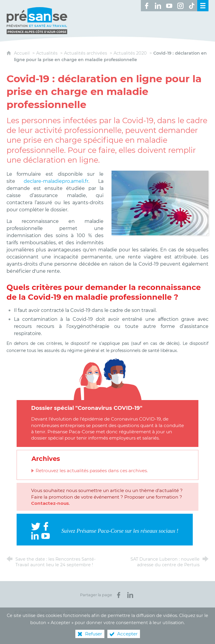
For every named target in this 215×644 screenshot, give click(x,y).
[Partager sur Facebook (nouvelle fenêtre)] (119, 595)
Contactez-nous (50, 503)
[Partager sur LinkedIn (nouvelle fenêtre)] (130, 595)
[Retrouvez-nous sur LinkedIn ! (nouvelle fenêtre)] (158, 6)
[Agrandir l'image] (160, 203)
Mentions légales (165, 613)
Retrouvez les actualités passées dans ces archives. (92, 471)
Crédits (193, 613)
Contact (108, 613)
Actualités (47, 53)
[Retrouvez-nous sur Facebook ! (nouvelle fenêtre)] (146, 6)
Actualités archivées (86, 53)
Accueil (22, 53)
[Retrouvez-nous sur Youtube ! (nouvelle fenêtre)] (169, 6)
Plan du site (132, 613)
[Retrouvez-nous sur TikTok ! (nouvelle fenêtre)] (192, 6)
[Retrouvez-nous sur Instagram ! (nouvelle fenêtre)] (180, 6)
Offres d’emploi (81, 613)
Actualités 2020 (130, 53)
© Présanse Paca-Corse (38, 613)
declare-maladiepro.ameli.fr (56, 181)
